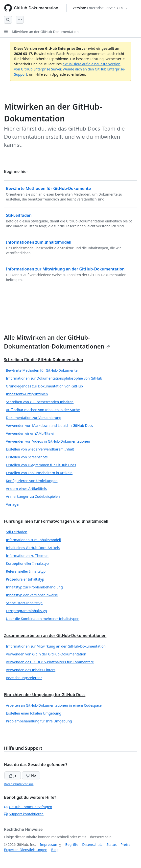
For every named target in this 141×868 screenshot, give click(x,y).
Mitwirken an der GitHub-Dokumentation (45, 32)
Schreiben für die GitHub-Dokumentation (44, 360)
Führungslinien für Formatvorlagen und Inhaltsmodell (56, 521)
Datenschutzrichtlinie (19, 784)
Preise (125, 844)
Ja (13, 775)
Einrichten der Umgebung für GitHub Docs (45, 695)
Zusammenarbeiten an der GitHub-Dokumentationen (55, 635)
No (31, 775)
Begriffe (72, 844)
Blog (55, 850)
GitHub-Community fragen (28, 807)
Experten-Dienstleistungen (26, 850)
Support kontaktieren (24, 814)
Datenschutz (92, 844)
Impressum (49, 844)
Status (111, 844)
